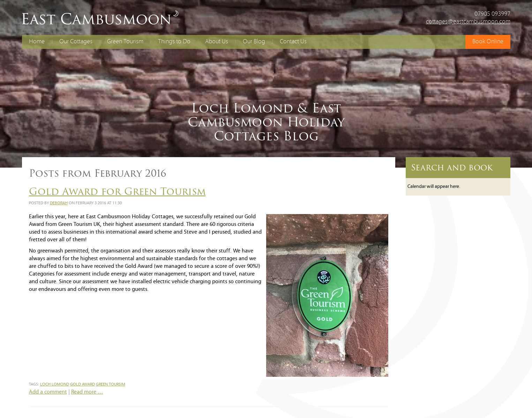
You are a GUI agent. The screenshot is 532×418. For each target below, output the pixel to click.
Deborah (59, 203)
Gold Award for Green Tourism (117, 191)
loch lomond (55, 384)
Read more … (87, 392)
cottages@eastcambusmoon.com (468, 22)
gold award (83, 384)
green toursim (111, 384)
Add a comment (48, 392)
